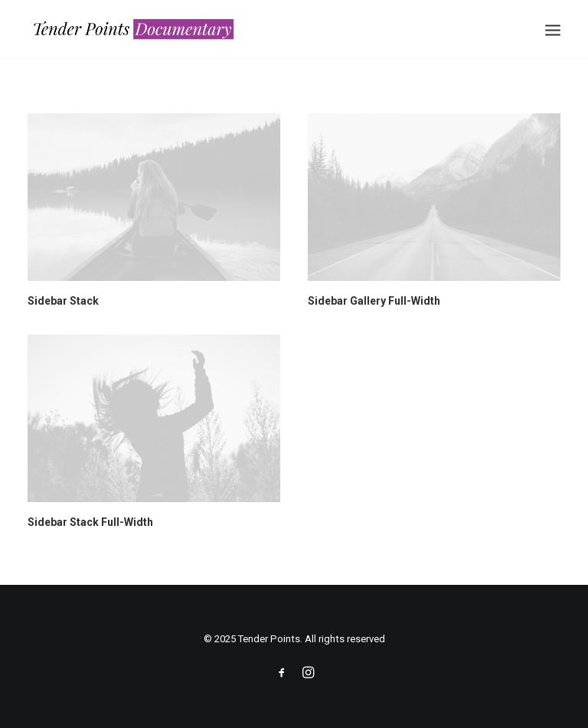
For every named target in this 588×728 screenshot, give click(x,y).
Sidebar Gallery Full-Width (374, 301)
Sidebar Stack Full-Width (90, 522)
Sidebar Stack (63, 301)
